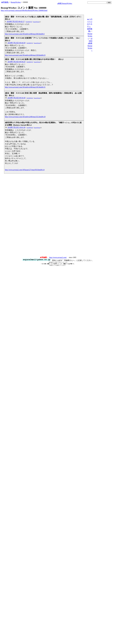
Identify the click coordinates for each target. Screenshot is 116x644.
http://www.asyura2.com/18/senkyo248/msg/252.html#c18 (25, 117)
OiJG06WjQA (29, 22)
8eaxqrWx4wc (16, 2)
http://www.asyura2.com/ (58, 257)
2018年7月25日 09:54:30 (16, 98)
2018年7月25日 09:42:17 (16, 22)
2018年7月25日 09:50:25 (16, 62)
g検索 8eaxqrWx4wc (65, 3)
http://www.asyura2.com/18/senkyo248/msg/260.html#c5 (25, 34)
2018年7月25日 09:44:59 (16, 43)
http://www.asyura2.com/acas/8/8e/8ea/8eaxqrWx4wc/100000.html (24, 10)
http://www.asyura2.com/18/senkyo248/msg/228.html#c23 (25, 55)
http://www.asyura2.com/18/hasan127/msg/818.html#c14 (25, 170)
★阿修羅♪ (5, 2)
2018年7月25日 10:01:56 (16, 127)
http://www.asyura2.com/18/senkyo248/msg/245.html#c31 (25, 87)
